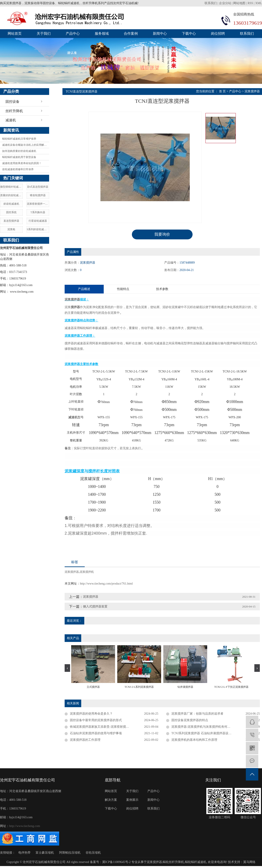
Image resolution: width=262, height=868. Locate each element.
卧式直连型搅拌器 (38, 187)
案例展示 (132, 800)
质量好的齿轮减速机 (11, 195)
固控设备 (12, 102)
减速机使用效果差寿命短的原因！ (22, 163)
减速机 (11, 120)
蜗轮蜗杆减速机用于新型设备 (19, 157)
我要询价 (162, 234)
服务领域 (102, 33)
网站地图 (239, 3)
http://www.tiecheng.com (25, 826)
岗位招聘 (218, 33)
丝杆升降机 (14, 111)
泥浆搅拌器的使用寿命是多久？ (91, 714)
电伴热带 (24, 853)
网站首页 (15, 33)
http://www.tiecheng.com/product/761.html (106, 584)
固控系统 (11, 212)
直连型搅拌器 (11, 221)
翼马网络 (249, 862)
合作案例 (131, 33)
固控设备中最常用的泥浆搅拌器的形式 (96, 720)
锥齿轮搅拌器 (38, 195)
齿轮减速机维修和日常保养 (18, 169)
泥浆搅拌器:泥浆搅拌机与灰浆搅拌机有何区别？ (204, 727)
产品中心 (73, 33)
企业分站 (225, 3)
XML (259, 3)
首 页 (222, 91)
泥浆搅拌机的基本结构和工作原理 (194, 740)
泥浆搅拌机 (87, 572)
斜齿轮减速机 (11, 204)
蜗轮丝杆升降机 (173, 862)
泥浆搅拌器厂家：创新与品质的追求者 (197, 714)
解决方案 (111, 800)
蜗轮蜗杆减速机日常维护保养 (19, 139)
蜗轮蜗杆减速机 (196, 862)
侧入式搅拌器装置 (95, 606)
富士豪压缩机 (45, 853)
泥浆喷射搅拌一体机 (38, 204)
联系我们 (211, 3)
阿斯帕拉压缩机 (70, 853)
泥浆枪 (11, 229)
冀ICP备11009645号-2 (116, 862)
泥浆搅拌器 (252, 91)
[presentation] (67, 668)
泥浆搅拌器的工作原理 (85, 740)
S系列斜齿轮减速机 (38, 229)
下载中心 (189, 33)
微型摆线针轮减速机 (11, 187)
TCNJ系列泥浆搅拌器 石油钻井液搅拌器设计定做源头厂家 (211, 733)
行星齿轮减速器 (38, 221)
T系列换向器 (38, 212)
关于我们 (44, 33)
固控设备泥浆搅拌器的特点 (190, 720)
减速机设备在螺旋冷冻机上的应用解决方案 (26, 145)
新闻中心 (160, 33)
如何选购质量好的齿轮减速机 (19, 151)
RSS (250, 3)
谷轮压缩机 (93, 853)
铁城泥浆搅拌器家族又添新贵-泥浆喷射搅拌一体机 (104, 727)
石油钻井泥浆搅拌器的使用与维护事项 (96, 733)
